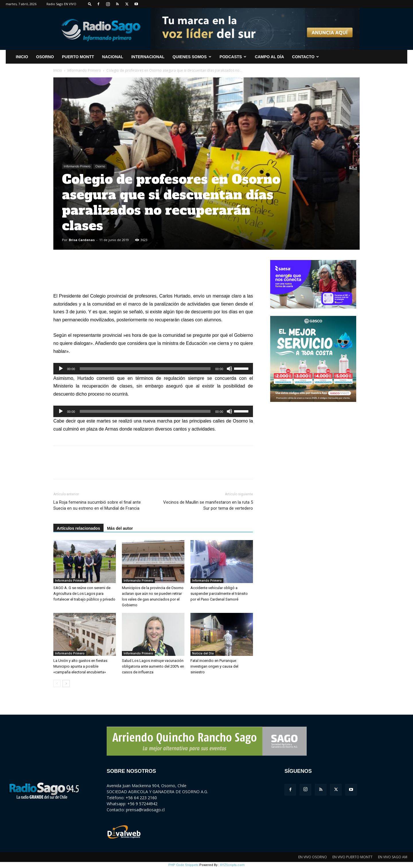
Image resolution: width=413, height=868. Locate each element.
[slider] (145, 369)
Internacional (148, 57)
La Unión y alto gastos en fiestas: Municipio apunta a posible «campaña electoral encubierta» (81, 666)
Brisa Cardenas (82, 240)
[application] (153, 369)
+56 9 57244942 (142, 804)
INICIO (22, 57)
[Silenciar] (229, 369)
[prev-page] (57, 684)
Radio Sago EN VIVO (61, 4)
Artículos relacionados (78, 528)
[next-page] (66, 684)
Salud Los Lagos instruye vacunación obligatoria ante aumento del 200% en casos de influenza (153, 666)
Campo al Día (269, 57)
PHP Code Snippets (183, 865)
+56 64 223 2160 (141, 798)
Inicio (58, 70)
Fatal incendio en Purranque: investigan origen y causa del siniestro (214, 666)
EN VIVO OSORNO (313, 857)
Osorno (45, 57)
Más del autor (120, 528)
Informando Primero (84, 70)
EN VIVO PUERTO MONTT (352, 857)
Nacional (113, 57)
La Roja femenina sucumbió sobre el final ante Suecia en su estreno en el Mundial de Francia (97, 505)
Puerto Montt (78, 57)
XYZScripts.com (232, 865)
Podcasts (233, 57)
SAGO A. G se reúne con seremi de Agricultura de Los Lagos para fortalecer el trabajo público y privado (84, 594)
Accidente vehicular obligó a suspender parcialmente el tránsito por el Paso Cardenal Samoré (219, 594)
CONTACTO (305, 57)
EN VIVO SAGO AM (393, 857)
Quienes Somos (192, 57)
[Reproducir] (61, 369)
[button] (90, 4)
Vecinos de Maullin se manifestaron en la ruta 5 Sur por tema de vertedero (208, 505)
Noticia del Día (203, 653)
